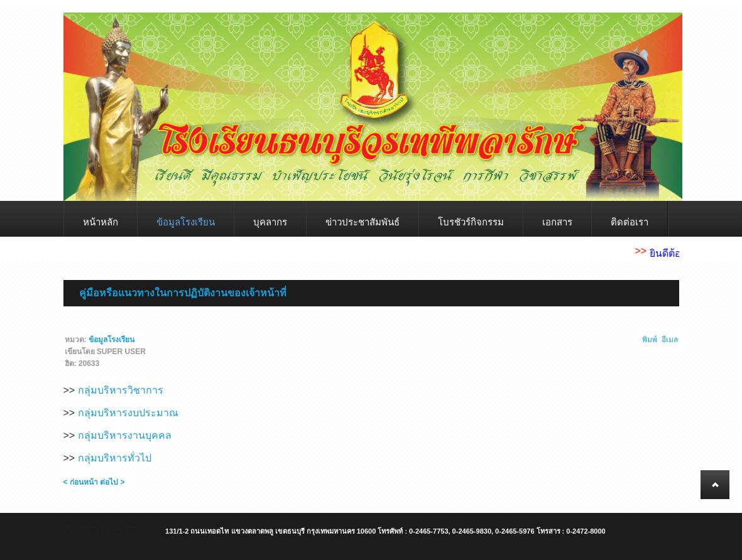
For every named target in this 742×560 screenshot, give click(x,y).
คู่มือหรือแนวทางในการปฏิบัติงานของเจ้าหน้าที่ (183, 293)
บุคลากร (270, 222)
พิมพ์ (649, 340)
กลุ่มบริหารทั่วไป (115, 458)
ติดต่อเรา (630, 222)
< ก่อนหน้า (81, 482)
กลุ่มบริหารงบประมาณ (128, 413)
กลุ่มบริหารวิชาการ (121, 390)
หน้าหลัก (101, 222)
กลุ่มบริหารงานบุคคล (125, 435)
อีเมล (670, 340)
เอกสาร (557, 222)
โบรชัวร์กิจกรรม (471, 222)
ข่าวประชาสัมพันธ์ (363, 222)
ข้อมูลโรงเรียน (186, 222)
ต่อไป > (112, 482)
